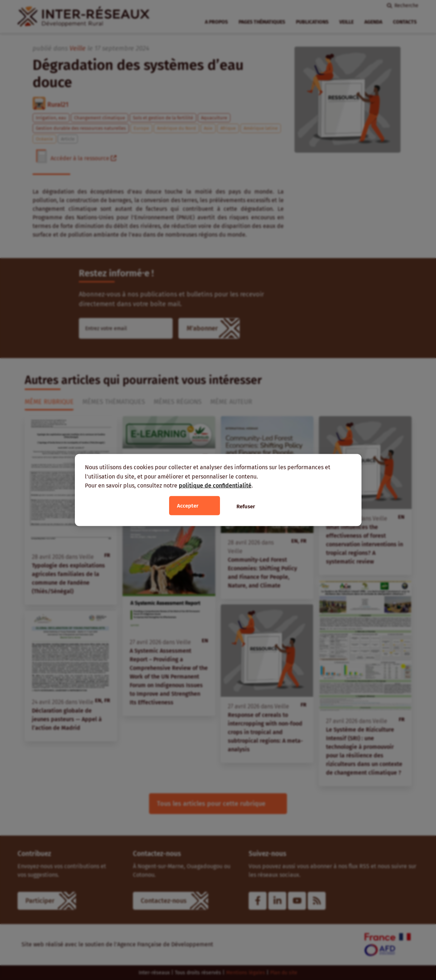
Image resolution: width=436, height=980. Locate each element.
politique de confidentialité (215, 486)
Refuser (246, 506)
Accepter (188, 505)
